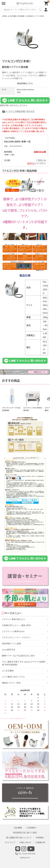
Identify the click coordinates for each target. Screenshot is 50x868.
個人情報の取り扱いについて (19, 838)
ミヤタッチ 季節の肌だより (14, 619)
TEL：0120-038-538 (25, 854)
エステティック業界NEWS (13, 631)
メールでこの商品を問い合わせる (18, 111)
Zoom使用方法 (9, 650)
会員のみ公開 (40, 152)
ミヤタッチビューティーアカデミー (17, 638)
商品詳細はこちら (25, 83)
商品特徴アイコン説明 (11, 644)
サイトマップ (10, 843)
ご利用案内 (31, 828)
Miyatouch (26, 858)
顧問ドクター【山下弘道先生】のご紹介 (19, 656)
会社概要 (18, 828)
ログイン (31, 163)
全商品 (5, 16)
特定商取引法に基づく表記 (25, 833)
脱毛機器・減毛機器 (17, 16)
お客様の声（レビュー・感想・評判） (17, 625)
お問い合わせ (25, 843)
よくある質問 (8, 671)
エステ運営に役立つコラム (13, 677)
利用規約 (40, 838)
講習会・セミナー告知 (11, 683)
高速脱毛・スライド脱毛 (36, 16)
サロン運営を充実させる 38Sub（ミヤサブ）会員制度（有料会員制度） (24, 663)
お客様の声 (40, 843)
